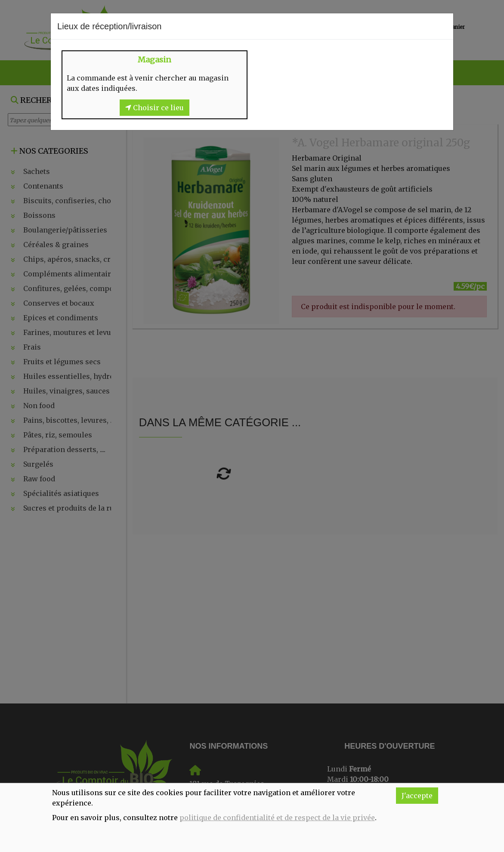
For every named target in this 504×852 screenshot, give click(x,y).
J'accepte (417, 796)
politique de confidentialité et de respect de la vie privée (277, 818)
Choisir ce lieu (155, 108)
